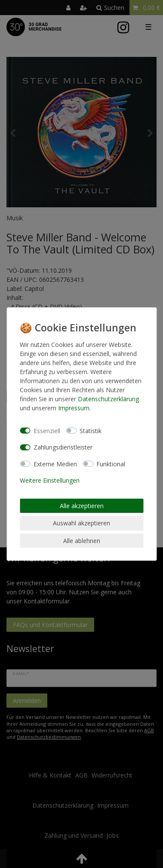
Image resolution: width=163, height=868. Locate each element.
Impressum (74, 408)
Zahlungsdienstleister (63, 447)
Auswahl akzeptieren (81, 523)
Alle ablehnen (82, 541)
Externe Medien (55, 464)
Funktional (111, 464)
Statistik (91, 431)
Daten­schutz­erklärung (108, 399)
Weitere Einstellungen (50, 480)
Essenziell (47, 431)
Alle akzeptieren (82, 506)
